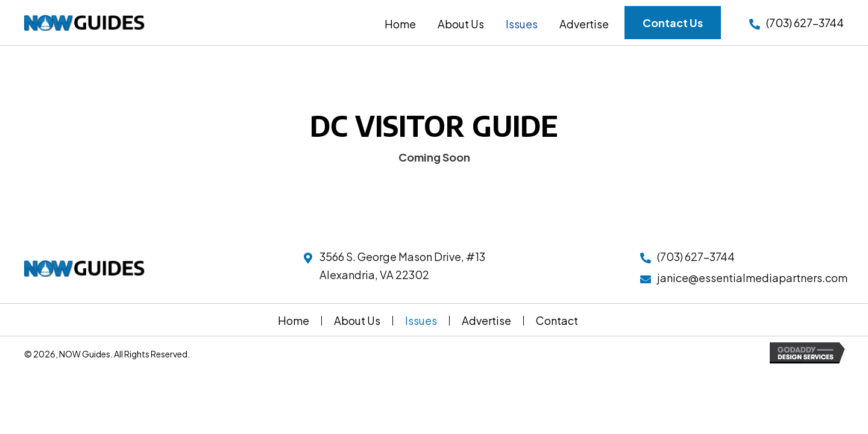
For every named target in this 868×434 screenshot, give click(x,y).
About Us (357, 321)
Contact (557, 321)
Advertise (486, 321)
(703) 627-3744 (805, 23)
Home (294, 321)
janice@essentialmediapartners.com (752, 278)
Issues (421, 321)
